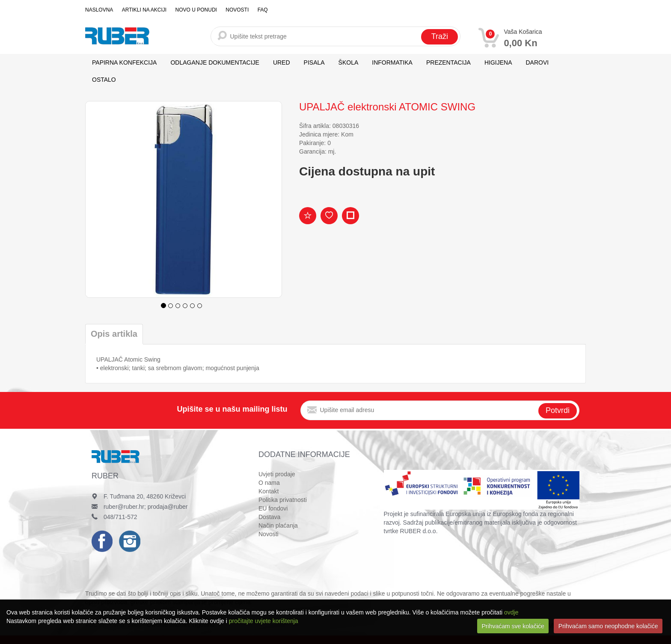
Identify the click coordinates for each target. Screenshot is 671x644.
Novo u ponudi (196, 10)
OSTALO (104, 80)
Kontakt (269, 491)
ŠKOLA (349, 62)
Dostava (269, 517)
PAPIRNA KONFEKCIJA (124, 62)
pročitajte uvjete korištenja (264, 621)
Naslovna (99, 10)
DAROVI (537, 62)
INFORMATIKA (392, 62)
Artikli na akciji (144, 10)
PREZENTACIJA (448, 62)
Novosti (237, 10)
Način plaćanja (278, 525)
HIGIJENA (498, 62)
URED (282, 62)
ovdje (511, 612)
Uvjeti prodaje (277, 474)
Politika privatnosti (283, 500)
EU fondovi (273, 508)
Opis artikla (114, 334)
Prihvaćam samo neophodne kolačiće (608, 626)
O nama (269, 483)
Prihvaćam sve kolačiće (513, 626)
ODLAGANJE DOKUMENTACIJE (215, 62)
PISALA (314, 62)
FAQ (262, 10)
